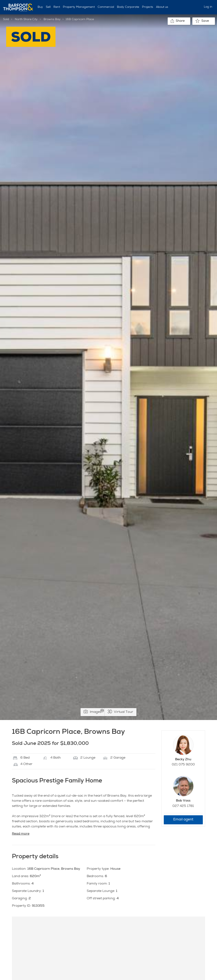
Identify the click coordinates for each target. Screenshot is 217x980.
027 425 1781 (183, 806)
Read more (21, 834)
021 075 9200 (183, 765)
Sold (6, 20)
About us (162, 7)
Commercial (106, 7)
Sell (48, 7)
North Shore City (26, 20)
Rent (57, 7)
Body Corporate (128, 7)
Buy (40, 7)
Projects (148, 7)
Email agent (183, 820)
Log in (208, 7)
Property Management (79, 7)
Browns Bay (52, 20)
